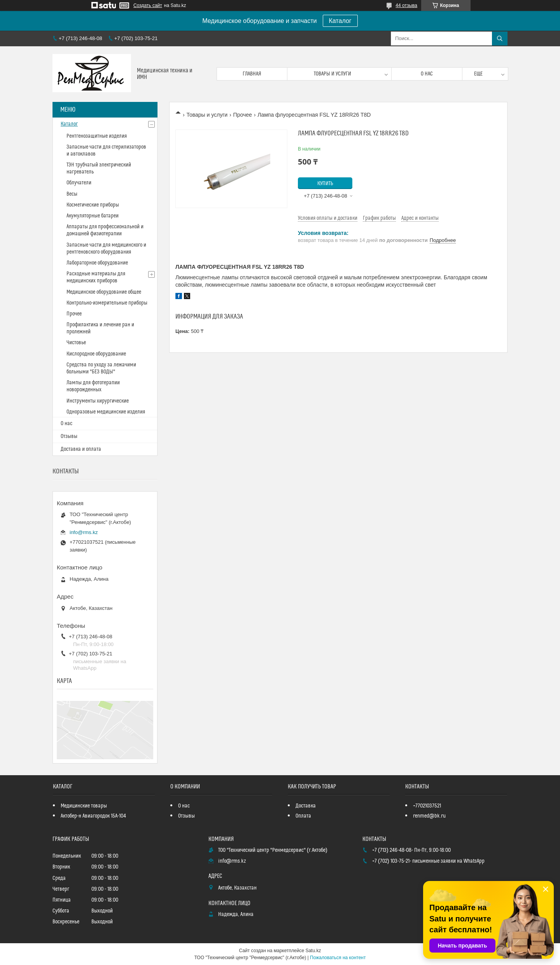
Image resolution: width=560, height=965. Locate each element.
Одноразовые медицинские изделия (106, 412)
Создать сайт (148, 5)
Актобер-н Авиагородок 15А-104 (93, 816)
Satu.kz (313, 951)
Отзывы (69, 436)
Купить (325, 184)
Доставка (306, 806)
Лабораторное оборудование (97, 263)
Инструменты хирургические (98, 401)
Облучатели (79, 183)
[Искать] (500, 39)
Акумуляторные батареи (93, 216)
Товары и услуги (332, 74)
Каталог (340, 21)
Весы (72, 194)
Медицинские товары (84, 806)
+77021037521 (427, 806)
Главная (252, 74)
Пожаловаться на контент (338, 958)
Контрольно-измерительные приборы (107, 303)
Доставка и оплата (81, 449)
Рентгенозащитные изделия (97, 136)
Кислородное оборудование (96, 354)
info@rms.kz (84, 532)
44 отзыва (406, 5)
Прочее (243, 115)
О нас (427, 74)
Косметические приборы (93, 205)
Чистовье (76, 343)
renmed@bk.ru (429, 816)
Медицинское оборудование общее (104, 292)
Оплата (303, 816)
